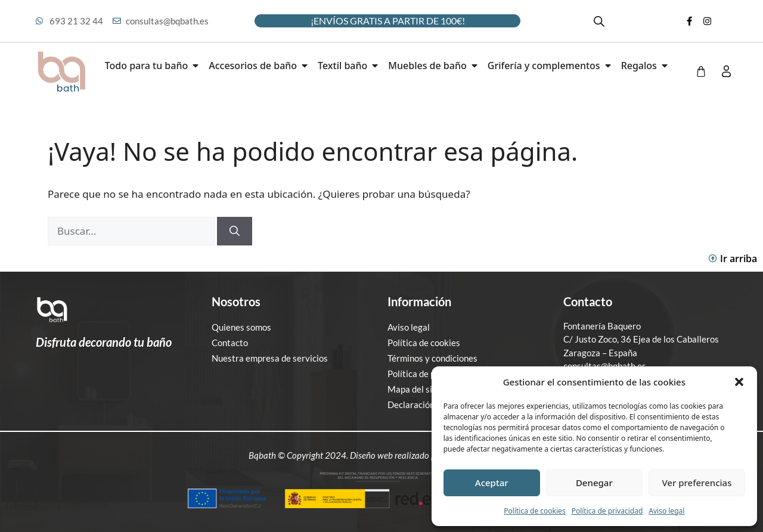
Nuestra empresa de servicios (270, 358)
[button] (739, 382)
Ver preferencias (697, 483)
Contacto (230, 343)
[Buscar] (235, 231)
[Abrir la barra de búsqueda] (599, 21)
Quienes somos (241, 327)
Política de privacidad (607, 511)
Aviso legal (666, 511)
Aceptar (492, 483)
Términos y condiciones (432, 358)
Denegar (594, 483)
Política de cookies (534, 511)
